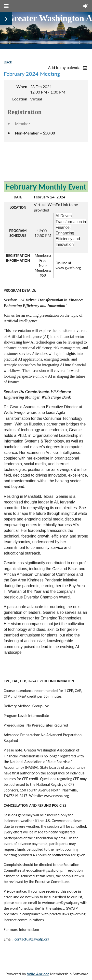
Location (20, 99)
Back (8, 62)
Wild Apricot (38, 974)
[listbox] (68, 68)
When (22, 86)
